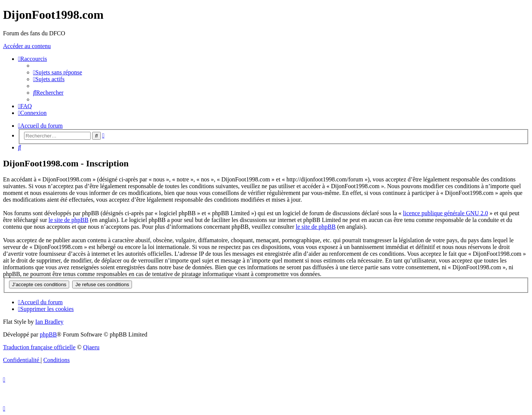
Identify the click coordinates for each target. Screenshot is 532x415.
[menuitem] (58, 72)
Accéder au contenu (27, 46)
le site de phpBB (68, 220)
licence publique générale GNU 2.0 (446, 213)
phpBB (48, 334)
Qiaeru (91, 347)
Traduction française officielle (39, 347)
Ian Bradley (49, 322)
